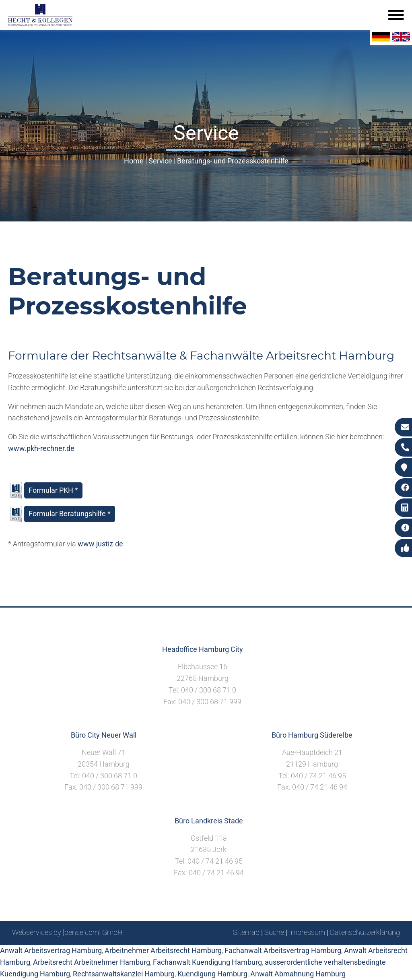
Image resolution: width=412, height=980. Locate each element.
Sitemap (246, 932)
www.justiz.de (100, 544)
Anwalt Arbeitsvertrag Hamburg (51, 950)
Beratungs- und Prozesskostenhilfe (233, 161)
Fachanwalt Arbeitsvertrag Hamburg (283, 950)
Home (134, 161)
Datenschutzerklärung (365, 932)
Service (160, 161)
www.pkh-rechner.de (41, 448)
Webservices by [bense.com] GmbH (67, 932)
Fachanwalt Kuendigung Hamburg (207, 962)
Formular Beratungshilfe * (70, 514)
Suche (274, 932)
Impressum (307, 932)
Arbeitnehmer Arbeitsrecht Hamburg (163, 950)
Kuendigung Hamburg (212, 974)
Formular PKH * (53, 490)
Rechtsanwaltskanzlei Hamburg (124, 974)
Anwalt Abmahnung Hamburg (298, 974)
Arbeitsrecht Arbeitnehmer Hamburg (92, 962)
